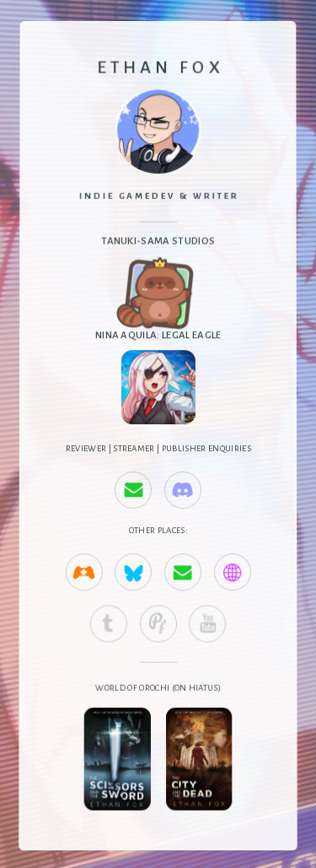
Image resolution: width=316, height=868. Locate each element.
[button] (133, 490)
